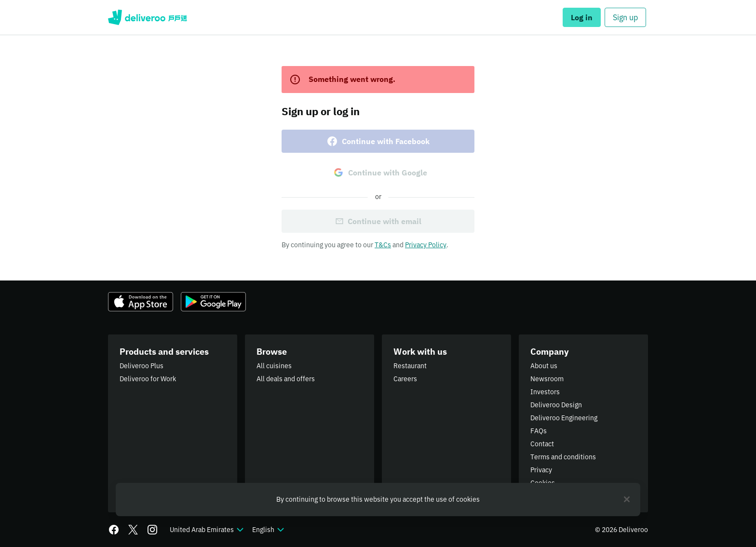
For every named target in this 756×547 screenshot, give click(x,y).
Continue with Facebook (378, 141)
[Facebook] (114, 530)
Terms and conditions (563, 457)
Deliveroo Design (556, 405)
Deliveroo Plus (142, 366)
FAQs (539, 431)
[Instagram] (152, 530)
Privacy (541, 470)
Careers (405, 379)
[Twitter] (133, 530)
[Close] (627, 499)
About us (544, 366)
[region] (378, 500)
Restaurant (410, 366)
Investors (545, 392)
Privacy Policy (426, 245)
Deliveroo (148, 17)
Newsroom (547, 379)
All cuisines (274, 366)
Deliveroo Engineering (564, 418)
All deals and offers (286, 379)
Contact (542, 444)
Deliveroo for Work (148, 379)
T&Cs (383, 245)
